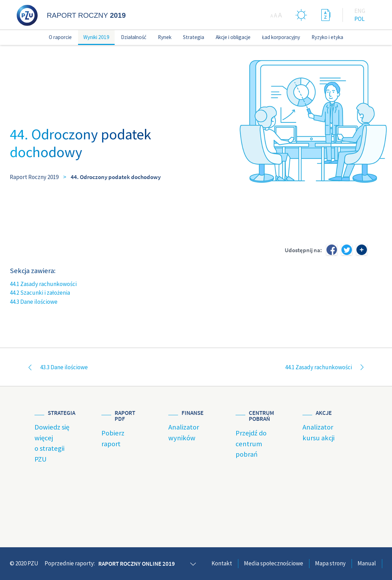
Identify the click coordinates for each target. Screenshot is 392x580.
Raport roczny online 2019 (137, 564)
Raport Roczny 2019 (34, 177)
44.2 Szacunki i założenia (40, 293)
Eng (360, 11)
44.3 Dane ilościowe (34, 302)
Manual (367, 563)
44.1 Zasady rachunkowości (43, 284)
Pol (359, 19)
